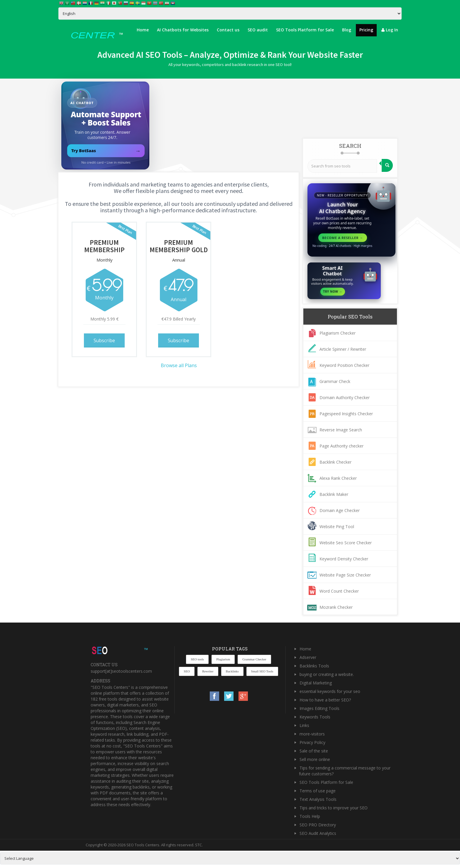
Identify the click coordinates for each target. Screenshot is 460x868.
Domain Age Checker (340, 510)
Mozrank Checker (336, 607)
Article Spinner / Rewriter (343, 349)
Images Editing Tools (319, 708)
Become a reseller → (343, 238)
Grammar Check (335, 381)
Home (143, 30)
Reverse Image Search (341, 430)
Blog (347, 30)
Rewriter (208, 671)
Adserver (308, 657)
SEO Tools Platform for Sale (305, 30)
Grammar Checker (254, 659)
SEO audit (258, 30)
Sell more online (315, 759)
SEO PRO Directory (318, 825)
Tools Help (310, 816)
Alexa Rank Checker (338, 478)
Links (304, 725)
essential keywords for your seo (330, 691)
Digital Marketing (316, 683)
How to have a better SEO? (325, 700)
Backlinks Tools (314, 666)
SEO (187, 671)
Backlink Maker (334, 494)
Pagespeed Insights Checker (346, 414)
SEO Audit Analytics (318, 833)
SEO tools (197, 659)
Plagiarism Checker (338, 333)
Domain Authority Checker (345, 397)
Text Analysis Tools (318, 799)
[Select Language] (230, 13)
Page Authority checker (341, 446)
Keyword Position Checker (344, 365)
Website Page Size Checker (345, 575)
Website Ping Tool (337, 527)
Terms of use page (318, 791)
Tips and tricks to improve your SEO (334, 808)
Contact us (228, 30)
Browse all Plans (179, 365)
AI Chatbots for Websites (183, 30)
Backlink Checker (335, 462)
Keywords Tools (315, 717)
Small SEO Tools (262, 671)
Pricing (366, 30)
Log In (390, 30)
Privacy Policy (312, 742)
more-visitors (312, 734)
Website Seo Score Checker (346, 543)
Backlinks (232, 671)
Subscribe (104, 340)
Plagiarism (223, 659)
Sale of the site (314, 751)
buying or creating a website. (327, 674)
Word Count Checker (339, 591)
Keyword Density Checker (344, 559)
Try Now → (333, 291)
